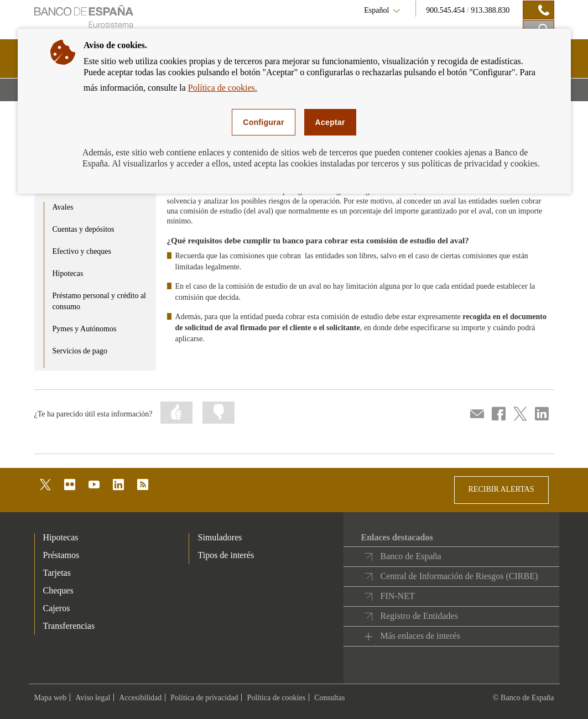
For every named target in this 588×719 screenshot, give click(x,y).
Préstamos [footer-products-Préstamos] (61, 555)
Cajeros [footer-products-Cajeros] (57, 608)
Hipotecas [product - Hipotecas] (68, 273)
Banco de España (410, 556)
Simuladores (220, 537)
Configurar (263, 122)
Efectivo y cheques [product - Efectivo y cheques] (82, 251)
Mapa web (51, 698)
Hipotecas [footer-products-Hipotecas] (61, 537)
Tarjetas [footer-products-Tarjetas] (57, 573)
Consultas (329, 698)
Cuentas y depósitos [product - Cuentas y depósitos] (84, 229)
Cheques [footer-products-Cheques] (58, 590)
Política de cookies (276, 698)
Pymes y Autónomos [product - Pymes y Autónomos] (85, 329)
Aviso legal (93, 698)
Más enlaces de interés (420, 636)
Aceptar (330, 122)
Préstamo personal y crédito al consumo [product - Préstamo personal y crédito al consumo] (100, 301)
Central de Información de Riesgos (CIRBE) (459, 576)
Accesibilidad (140, 698)
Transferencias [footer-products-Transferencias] (69, 626)
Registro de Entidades (419, 616)
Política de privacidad (204, 698)
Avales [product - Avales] (63, 207)
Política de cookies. (223, 88)
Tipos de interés (226, 555)
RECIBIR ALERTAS (501, 489)
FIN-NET (397, 596)
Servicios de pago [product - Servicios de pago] (80, 351)
